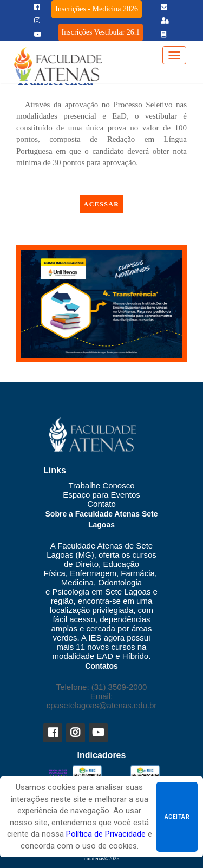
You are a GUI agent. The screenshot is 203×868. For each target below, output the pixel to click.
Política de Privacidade (106, 834)
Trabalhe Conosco (101, 485)
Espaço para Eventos (101, 495)
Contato (101, 504)
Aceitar (177, 817)
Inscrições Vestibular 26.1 (101, 32)
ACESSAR (102, 204)
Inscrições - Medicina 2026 (97, 9)
